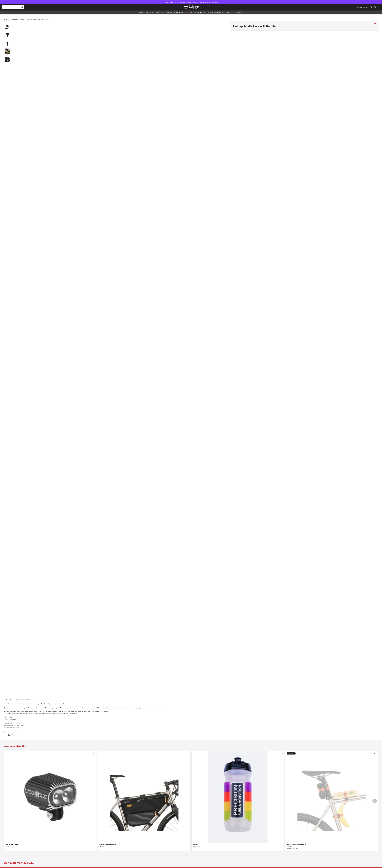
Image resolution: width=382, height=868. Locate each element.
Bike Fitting (229, 12)
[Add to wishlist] (94, 753)
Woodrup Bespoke (196, 12)
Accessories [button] (160, 12)
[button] (375, 7)
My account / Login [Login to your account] (362, 7)
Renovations (219, 12)
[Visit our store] (371, 7)
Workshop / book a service (174, 12)
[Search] (13, 7)
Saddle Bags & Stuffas (17, 19)
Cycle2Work (239, 12)
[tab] (186, 854)
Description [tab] (9, 699)
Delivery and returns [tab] (23, 699)
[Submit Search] (22, 7)
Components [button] (149, 12)
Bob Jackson (208, 12)
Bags (5, 19)
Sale (187, 12)
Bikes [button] (141, 12)
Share (6, 732)
